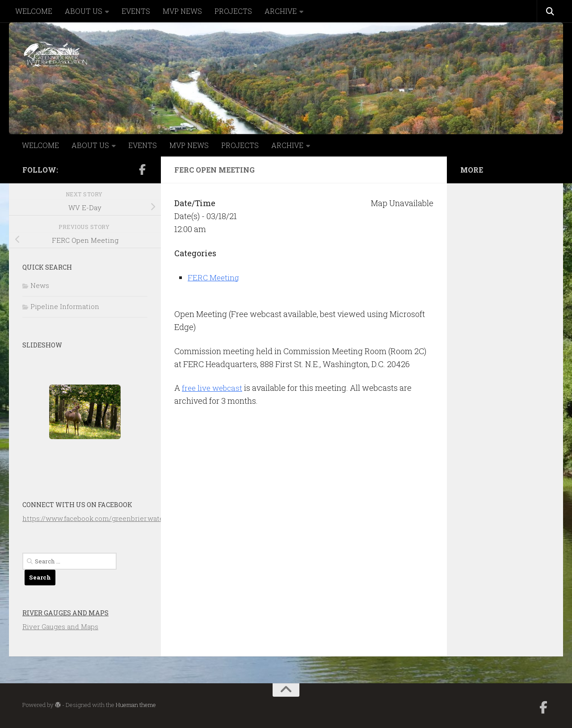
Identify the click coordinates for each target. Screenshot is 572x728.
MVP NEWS (182, 11)
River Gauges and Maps (65, 613)
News (40, 285)
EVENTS (136, 11)
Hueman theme (136, 705)
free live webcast (214, 388)
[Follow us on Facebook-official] (142, 169)
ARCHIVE (281, 11)
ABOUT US (84, 11)
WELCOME (34, 11)
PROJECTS (233, 11)
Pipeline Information (65, 306)
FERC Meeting (214, 277)
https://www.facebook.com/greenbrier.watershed (102, 518)
